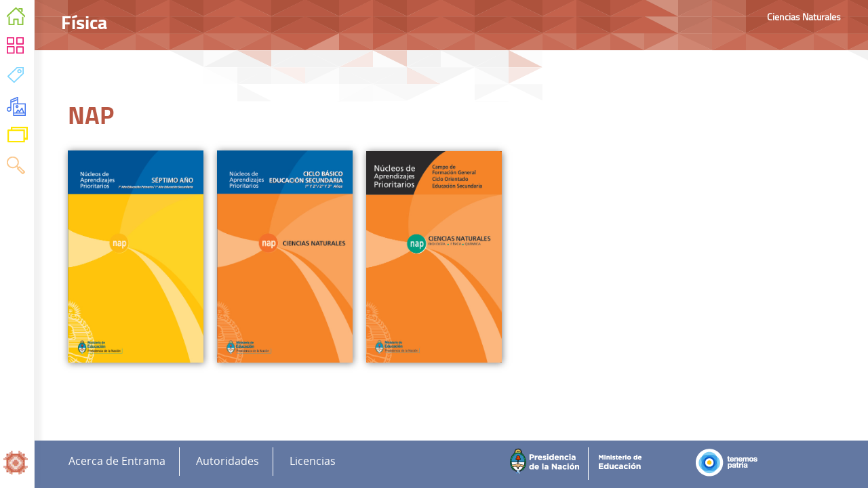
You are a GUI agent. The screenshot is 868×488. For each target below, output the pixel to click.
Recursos (17, 108)
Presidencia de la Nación (548, 464)
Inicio (16, 19)
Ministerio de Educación (625, 464)
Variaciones (17, 138)
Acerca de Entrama (117, 461)
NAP (691, 165)
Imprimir (844, 75)
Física (694, 106)
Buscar (16, 168)
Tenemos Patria (731, 464)
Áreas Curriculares (16, 48)
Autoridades (228, 461)
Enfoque (700, 135)
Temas (16, 78)
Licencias (313, 461)
